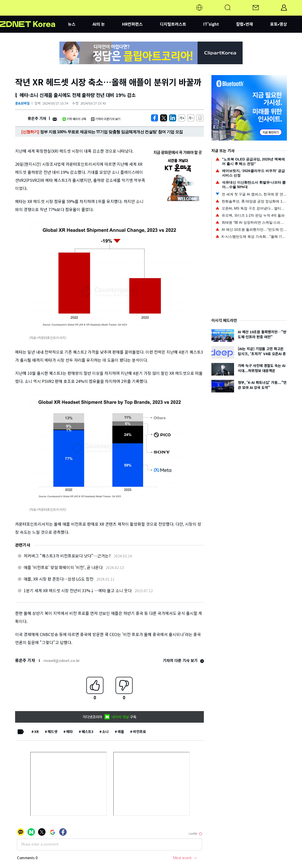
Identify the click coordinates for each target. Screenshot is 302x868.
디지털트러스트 (173, 24)
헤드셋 (52, 731)
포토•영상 (278, 24)
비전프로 (139, 731)
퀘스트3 (87, 731)
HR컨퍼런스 (132, 24)
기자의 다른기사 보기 (106, 119)
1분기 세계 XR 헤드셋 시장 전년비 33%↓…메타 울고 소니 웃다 (78, 590)
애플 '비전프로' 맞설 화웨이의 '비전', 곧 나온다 (63, 567)
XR (36, 731)
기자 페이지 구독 (74, 119)
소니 (105, 731)
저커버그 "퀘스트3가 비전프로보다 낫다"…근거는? (67, 556)
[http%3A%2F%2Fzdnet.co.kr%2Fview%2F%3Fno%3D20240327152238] (173, 118)
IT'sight (211, 24)
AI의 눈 (99, 24)
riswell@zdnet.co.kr (62, 660)
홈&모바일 (22, 103)
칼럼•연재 (244, 24)
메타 (69, 731)
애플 (121, 731)
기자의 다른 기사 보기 (183, 660)
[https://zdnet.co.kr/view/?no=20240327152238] (155, 118)
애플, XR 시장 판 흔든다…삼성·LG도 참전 (59, 579)
